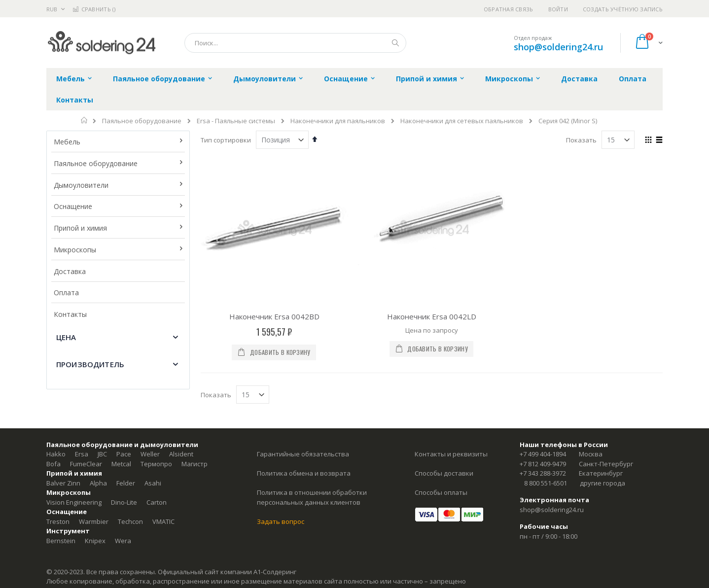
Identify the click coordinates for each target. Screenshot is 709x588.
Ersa (82, 454)
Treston (58, 521)
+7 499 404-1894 (543, 454)
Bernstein (61, 541)
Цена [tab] (66, 337)
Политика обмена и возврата (304, 473)
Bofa (53, 464)
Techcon (130, 521)
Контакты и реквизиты (451, 454)
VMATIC (163, 521)
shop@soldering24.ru (558, 47)
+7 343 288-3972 (543, 473)
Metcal (121, 464)
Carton (157, 502)
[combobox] (295, 43)
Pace (124, 454)
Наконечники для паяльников (338, 121)
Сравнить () (94, 9)
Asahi (153, 483)
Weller (150, 454)
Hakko (56, 454)
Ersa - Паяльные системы (236, 121)
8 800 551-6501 (546, 483)
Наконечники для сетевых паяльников (462, 121)
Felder (126, 483)
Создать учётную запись (623, 9)
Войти (558, 9)
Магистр (195, 464)
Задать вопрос (281, 521)
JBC (102, 454)
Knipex (95, 541)
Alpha (98, 483)
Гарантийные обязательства (303, 454)
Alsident (181, 454)
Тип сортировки (226, 140)
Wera (123, 541)
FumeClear (86, 464)
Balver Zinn (63, 483)
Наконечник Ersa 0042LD (432, 316)
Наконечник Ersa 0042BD (274, 316)
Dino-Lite (124, 502)
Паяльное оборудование (142, 121)
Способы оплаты (441, 492)
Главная (85, 120)
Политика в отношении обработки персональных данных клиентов (312, 497)
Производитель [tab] (90, 364)
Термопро (156, 464)
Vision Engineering (74, 502)
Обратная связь (509, 9)
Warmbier (94, 521)
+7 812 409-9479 (543, 464)
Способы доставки (444, 473)
